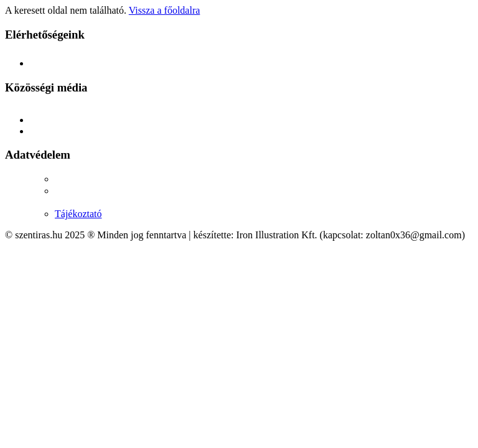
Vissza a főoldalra (165, 10)
